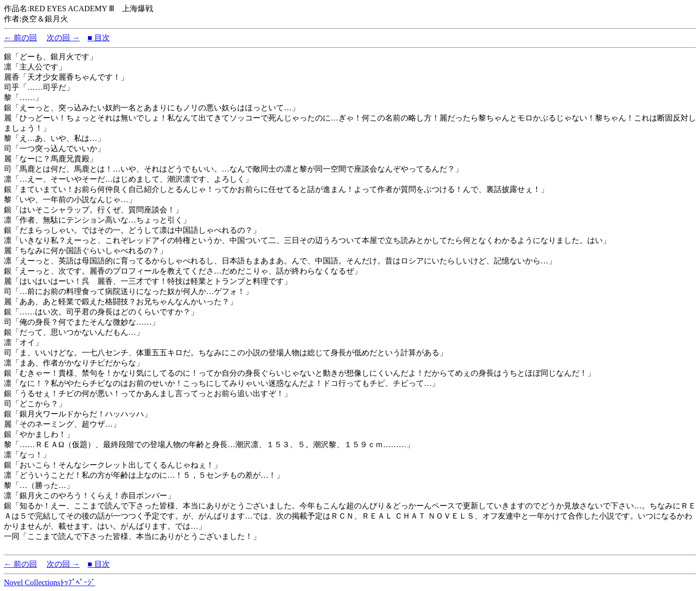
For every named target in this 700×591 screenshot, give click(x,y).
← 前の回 (20, 38)
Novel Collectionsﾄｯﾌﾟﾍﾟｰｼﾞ (50, 582)
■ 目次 (99, 38)
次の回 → (63, 38)
